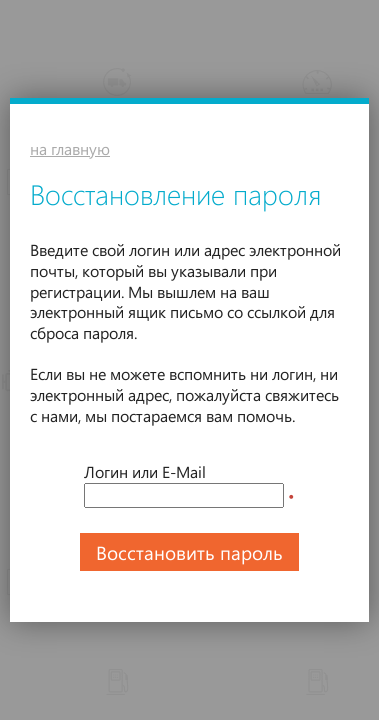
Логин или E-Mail (145, 471)
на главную (70, 149)
